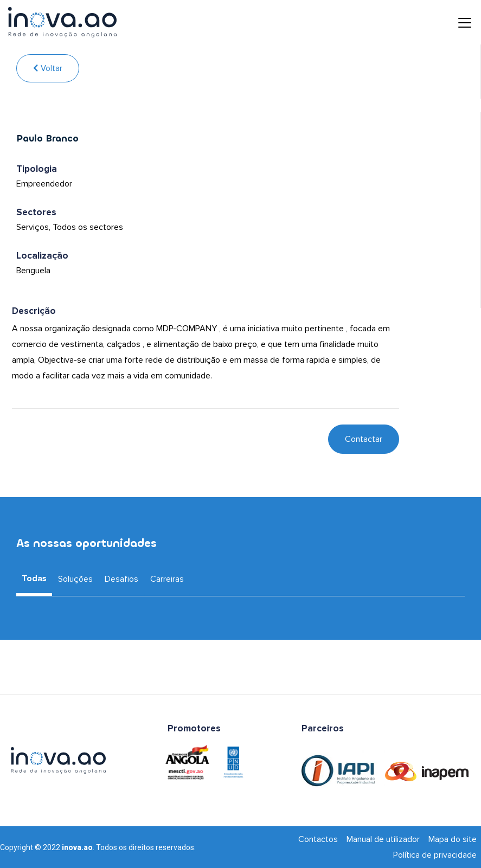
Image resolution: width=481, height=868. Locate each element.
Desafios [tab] (121, 579)
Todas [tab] (34, 578)
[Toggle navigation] (457, 22)
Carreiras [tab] (167, 579)
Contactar (364, 439)
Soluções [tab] (75, 579)
